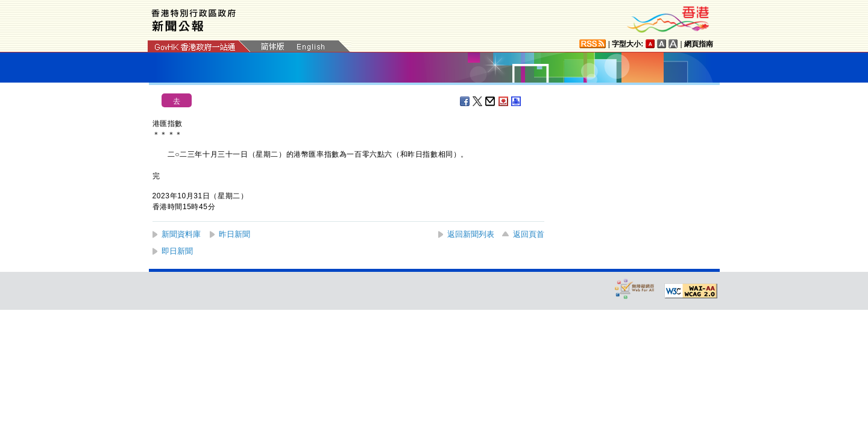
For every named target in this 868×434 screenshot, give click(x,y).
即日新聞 (177, 251)
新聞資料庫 (181, 234)
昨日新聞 (234, 234)
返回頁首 (529, 234)
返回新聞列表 (471, 234)
